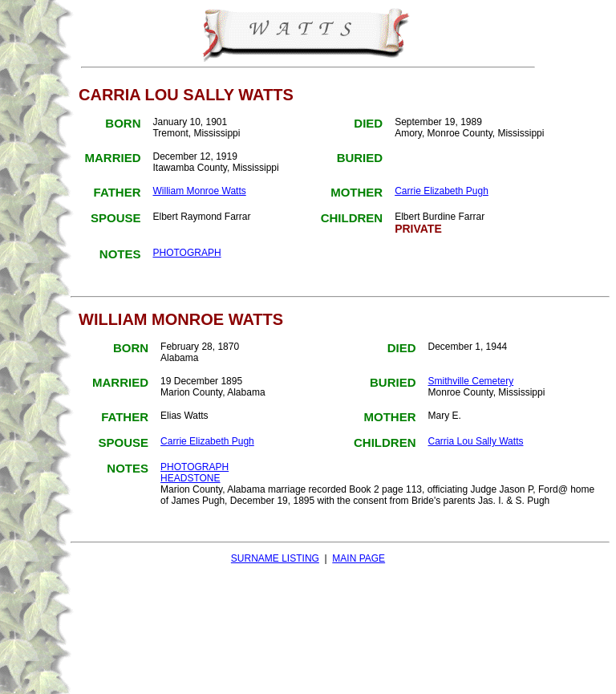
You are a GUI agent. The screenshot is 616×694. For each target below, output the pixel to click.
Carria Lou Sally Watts (476, 441)
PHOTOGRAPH (186, 253)
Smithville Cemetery (471, 381)
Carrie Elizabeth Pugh (442, 191)
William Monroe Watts (199, 191)
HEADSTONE (190, 478)
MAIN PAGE (359, 558)
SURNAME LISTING (275, 558)
